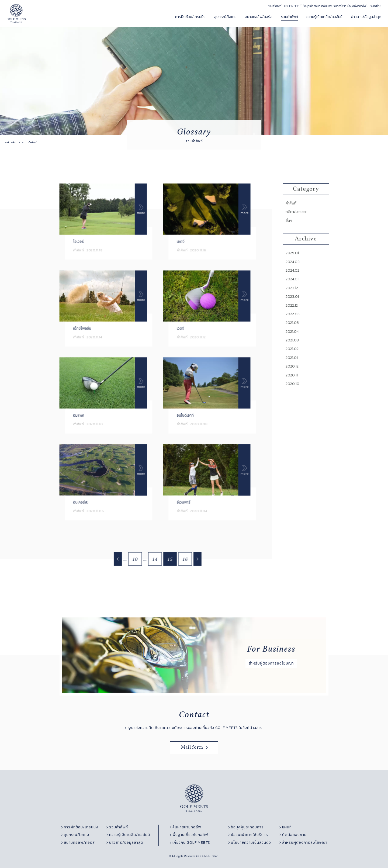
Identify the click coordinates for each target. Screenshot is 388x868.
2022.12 (292, 315)
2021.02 (293, 357)
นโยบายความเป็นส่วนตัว (251, 843)
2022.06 (293, 323)
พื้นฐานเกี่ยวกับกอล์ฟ (190, 835)
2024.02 (293, 282)
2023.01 (293, 307)
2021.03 (293, 348)
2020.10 (293, 390)
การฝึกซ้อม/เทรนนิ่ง (190, 17)
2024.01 (293, 290)
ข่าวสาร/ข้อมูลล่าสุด (366, 17)
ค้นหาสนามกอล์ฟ (187, 827)
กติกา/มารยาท (297, 226)
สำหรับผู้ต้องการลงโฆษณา (305, 843)
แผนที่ (287, 827)
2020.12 (293, 373)
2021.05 (293, 331)
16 (184, 561)
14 (155, 561)
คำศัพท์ (292, 218)
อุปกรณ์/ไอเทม (225, 17)
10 (136, 561)
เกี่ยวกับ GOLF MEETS (191, 843)
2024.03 (293, 274)
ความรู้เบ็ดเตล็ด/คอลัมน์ (324, 17)
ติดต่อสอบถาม (294, 835)
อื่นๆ (290, 234)
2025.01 (293, 265)
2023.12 (293, 298)
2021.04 (293, 340)
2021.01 (292, 365)
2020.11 (292, 381)
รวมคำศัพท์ (290, 17)
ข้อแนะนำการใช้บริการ (250, 835)
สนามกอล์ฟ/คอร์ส (259, 17)
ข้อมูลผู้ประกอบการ (247, 827)
